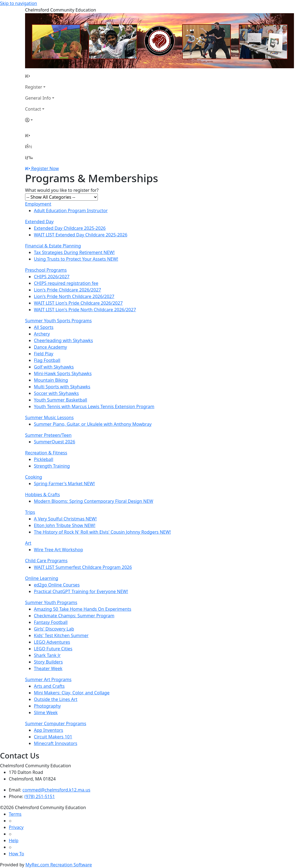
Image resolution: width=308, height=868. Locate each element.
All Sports (44, 327)
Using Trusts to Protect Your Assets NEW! (76, 259)
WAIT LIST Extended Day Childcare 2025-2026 (81, 235)
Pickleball (44, 459)
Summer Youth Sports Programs (58, 321)
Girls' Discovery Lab (54, 629)
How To (16, 854)
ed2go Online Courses (57, 585)
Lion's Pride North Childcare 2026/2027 (74, 296)
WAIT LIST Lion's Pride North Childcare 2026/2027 (85, 310)
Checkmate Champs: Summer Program (74, 616)
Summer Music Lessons (49, 417)
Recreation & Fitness (46, 453)
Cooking (34, 477)
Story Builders (48, 662)
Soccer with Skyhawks (56, 393)
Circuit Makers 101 (53, 737)
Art (28, 543)
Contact (33, 109)
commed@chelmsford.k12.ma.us (56, 790)
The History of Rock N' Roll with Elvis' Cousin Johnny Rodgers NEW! (102, 532)
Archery (42, 334)
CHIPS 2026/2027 (52, 277)
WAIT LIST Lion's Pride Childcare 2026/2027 (78, 303)
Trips (30, 512)
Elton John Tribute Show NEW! (65, 525)
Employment (38, 204)
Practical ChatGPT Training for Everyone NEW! (81, 591)
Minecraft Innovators (56, 743)
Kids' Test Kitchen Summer (61, 635)
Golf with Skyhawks (54, 367)
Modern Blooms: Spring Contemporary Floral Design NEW (94, 501)
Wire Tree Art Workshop (58, 550)
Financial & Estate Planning (53, 246)
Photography (47, 706)
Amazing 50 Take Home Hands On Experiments (83, 609)
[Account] (40, 120)
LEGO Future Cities (53, 649)
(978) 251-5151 (40, 796)
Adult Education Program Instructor (71, 211)
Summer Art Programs (48, 679)
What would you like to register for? (62, 190)
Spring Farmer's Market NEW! (64, 484)
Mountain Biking (51, 380)
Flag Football (47, 360)
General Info (38, 98)
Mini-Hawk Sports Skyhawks (63, 373)
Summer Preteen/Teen (48, 435)
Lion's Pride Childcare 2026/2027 (67, 290)
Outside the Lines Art (56, 699)
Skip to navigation (18, 3)
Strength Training (52, 466)
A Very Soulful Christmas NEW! (65, 519)
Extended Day (39, 222)
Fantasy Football (51, 622)
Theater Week (48, 668)
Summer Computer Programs (56, 724)
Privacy (16, 827)
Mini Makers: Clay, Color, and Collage (72, 693)
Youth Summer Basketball (61, 400)
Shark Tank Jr (47, 655)
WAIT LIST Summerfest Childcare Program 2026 (83, 567)
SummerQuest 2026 (55, 442)
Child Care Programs (46, 561)
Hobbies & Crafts (42, 495)
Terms (15, 814)
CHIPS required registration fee (66, 283)
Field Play (44, 354)
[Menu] (29, 157)
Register (34, 87)
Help (14, 840)
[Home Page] (40, 76)
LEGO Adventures (52, 642)
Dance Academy (50, 347)
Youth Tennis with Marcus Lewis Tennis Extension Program (94, 406)
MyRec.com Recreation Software (59, 865)
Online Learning (42, 578)
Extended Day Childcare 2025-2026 (70, 228)
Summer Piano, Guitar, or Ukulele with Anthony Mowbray (93, 424)
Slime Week (46, 713)
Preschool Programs (46, 270)
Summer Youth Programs (51, 602)
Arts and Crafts (49, 686)
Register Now (45, 168)
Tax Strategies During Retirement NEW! (74, 252)
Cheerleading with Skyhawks (63, 340)
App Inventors (48, 730)
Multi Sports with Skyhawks (62, 387)
